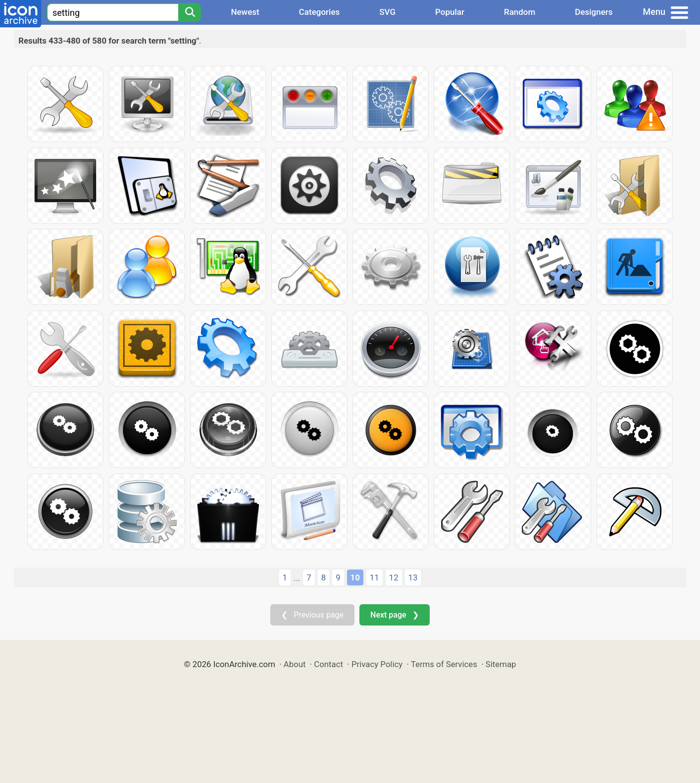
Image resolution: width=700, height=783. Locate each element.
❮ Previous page (312, 615)
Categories (320, 12)
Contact (328, 664)
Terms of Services (444, 664)
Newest (245, 12)
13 (413, 577)
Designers (594, 12)
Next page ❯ (394, 615)
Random (520, 12)
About (295, 664)
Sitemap (501, 664)
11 (375, 577)
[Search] (190, 12)
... (297, 578)
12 (394, 577)
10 (355, 577)
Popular (450, 12)
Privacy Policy (377, 664)
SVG (387, 12)
